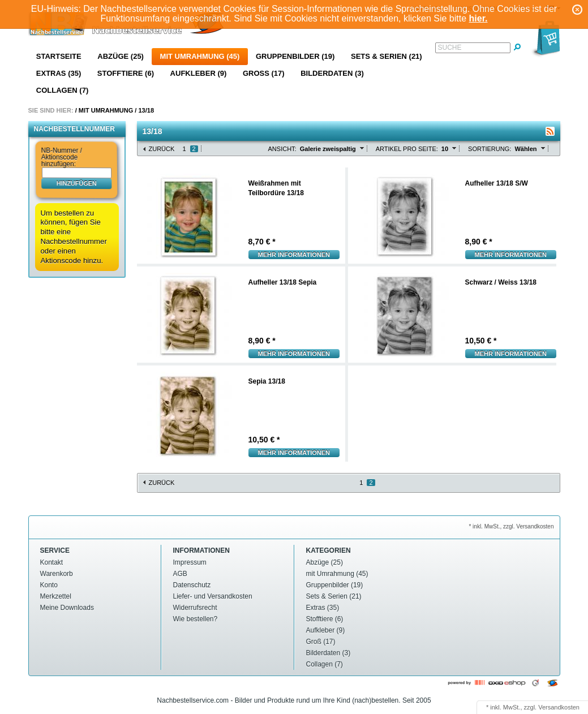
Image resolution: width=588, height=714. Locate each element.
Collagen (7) (62, 90)
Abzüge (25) (121, 56)
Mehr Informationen (294, 255)
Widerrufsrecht (195, 608)
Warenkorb (57, 574)
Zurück (162, 149)
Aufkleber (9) (199, 73)
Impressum (190, 562)
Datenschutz (192, 585)
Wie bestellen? (196, 619)
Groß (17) (264, 73)
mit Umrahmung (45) (200, 56)
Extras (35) (59, 73)
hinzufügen (76, 183)
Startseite (59, 56)
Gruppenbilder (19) (295, 56)
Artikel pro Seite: (407, 149)
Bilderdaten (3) (332, 73)
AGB (180, 574)
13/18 (146, 110)
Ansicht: (282, 149)
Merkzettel (56, 596)
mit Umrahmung (106, 110)
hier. (478, 18)
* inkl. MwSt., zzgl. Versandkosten (511, 526)
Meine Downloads (67, 608)
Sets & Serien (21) (387, 56)
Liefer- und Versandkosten (213, 596)
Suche (450, 48)
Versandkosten (559, 707)
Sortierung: (490, 149)
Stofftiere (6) (126, 73)
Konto (49, 585)
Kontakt (52, 562)
